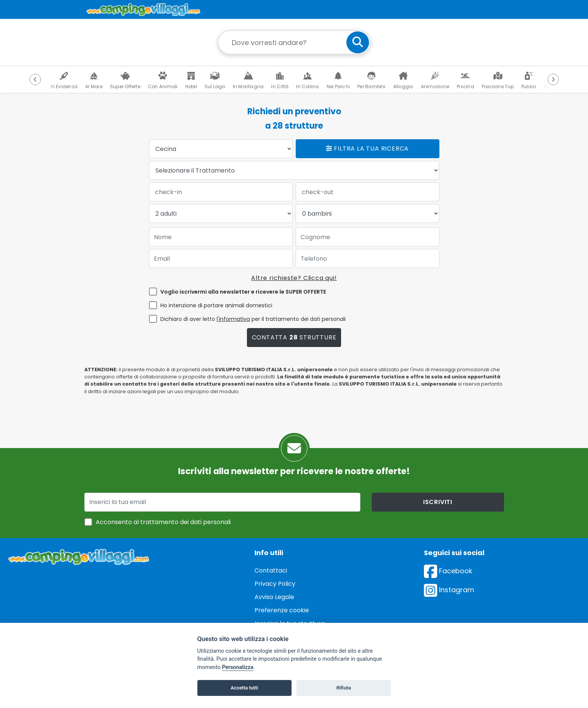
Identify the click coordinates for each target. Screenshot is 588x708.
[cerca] (358, 42)
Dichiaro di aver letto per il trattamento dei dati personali (253, 319)
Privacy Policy (275, 584)
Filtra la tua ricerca (367, 149)
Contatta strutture (294, 337)
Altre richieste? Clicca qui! (294, 278)
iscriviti (438, 502)
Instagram (449, 590)
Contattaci (271, 570)
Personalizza (238, 667)
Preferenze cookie (282, 610)
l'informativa (233, 319)
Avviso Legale (274, 597)
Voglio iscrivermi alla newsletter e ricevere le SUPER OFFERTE (243, 292)
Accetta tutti (244, 688)
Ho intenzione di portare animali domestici (216, 305)
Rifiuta (344, 688)
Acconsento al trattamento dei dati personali (163, 522)
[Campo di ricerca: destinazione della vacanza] (294, 42)
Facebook (448, 571)
